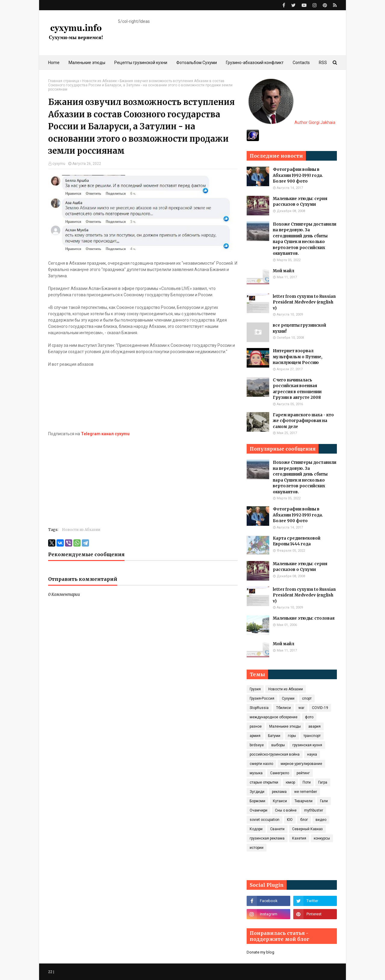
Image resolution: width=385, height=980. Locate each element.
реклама (279, 792)
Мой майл (283, 271)
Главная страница (64, 81)
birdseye (257, 745)
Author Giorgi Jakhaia (292, 122)
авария (314, 726)
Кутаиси (280, 801)
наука (312, 754)
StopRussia (259, 708)
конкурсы (322, 838)
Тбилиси (283, 708)
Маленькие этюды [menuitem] (87, 63)
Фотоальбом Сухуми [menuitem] (197, 63)
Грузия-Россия (262, 698)
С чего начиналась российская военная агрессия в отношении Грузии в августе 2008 (297, 389)
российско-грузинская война (275, 754)
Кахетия (299, 838)
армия (255, 736)
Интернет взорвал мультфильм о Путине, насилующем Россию (298, 357)
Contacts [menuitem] (301, 63)
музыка (256, 773)
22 (50, 972)
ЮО (290, 820)
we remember (306, 792)
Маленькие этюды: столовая (304, 618)
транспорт (312, 736)
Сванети (277, 829)
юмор (290, 782)
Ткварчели (303, 801)
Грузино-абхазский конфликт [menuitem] (255, 63)
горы (292, 736)
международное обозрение (274, 717)
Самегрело (280, 773)
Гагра (323, 782)
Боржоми (257, 801)
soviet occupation (265, 820)
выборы (278, 745)
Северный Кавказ (307, 829)
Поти (307, 782)
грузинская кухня (307, 745)
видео (321, 820)
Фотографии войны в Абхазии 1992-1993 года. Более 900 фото (298, 175)
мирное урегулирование (301, 764)
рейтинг (303, 773)
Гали (324, 801)
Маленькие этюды (285, 726)
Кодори (256, 829)
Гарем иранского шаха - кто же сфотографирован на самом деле (303, 421)
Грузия (255, 689)
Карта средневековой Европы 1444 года (297, 541)
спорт (307, 698)
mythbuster (314, 810)
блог (304, 820)
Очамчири (259, 810)
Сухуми (288, 698)
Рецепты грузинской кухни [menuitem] (141, 63)
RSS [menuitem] (323, 63)
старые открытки (264, 782)
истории (257, 848)
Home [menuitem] (54, 63)
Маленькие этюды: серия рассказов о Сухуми (300, 202)
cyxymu (59, 164)
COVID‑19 (320, 708)
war (301, 708)
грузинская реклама (267, 838)
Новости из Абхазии (99, 81)
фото (309, 717)
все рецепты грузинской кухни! (299, 328)
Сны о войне (286, 810)
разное (256, 726)
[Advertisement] (143, 479)
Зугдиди (257, 792)
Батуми (274, 736)
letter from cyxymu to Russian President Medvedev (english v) (304, 302)
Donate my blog (260, 952)
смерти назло (261, 764)
